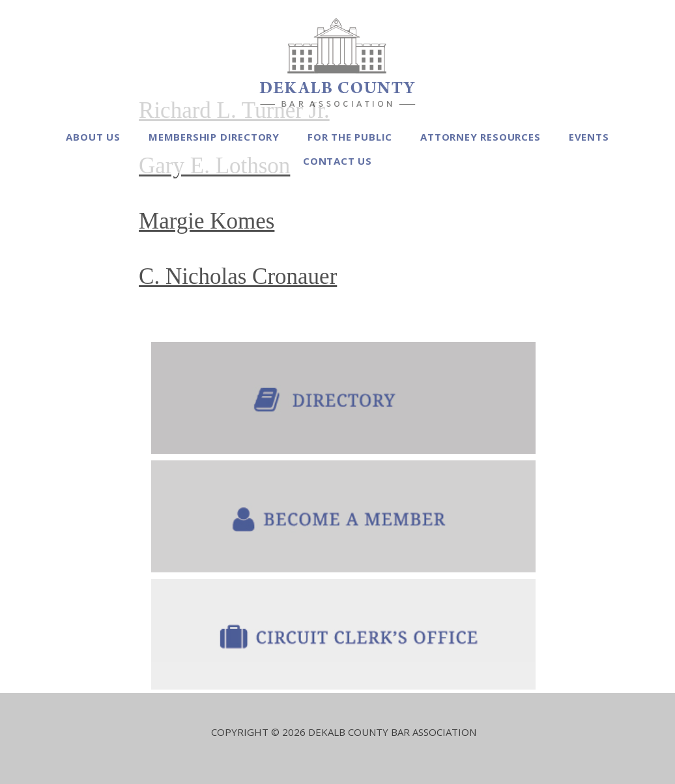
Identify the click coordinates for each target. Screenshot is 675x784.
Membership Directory (214, 137)
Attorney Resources (480, 137)
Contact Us (337, 161)
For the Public (350, 137)
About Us (93, 137)
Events (589, 137)
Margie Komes (207, 221)
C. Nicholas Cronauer (238, 276)
